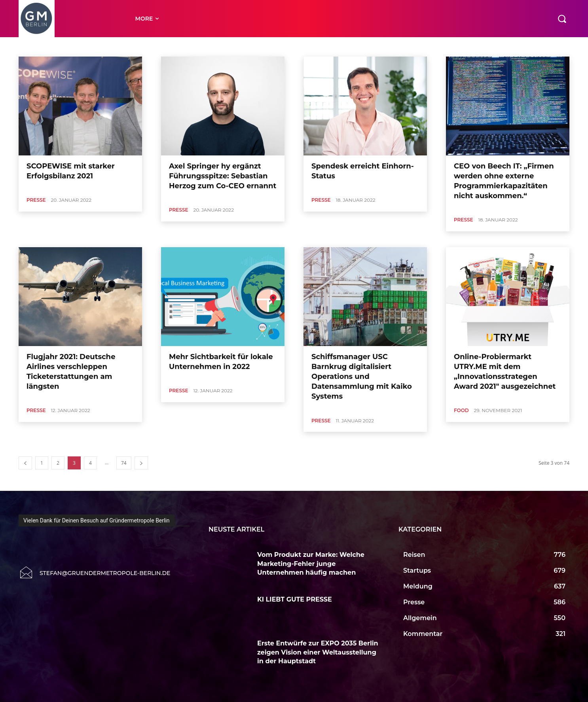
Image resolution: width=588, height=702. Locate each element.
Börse (146, 47)
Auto (127, 47)
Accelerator (40, 47)
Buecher (169, 47)
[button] (562, 19)
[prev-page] (25, 463)
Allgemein (69, 47)
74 (124, 463)
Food (461, 410)
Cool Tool (247, 47)
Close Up (194, 47)
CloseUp (221, 47)
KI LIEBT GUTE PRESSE (295, 599)
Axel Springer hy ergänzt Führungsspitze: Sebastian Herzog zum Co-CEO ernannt (223, 176)
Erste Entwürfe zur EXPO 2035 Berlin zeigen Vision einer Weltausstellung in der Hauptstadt (318, 652)
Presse (36, 200)
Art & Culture (101, 47)
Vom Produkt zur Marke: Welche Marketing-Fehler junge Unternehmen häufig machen (311, 564)
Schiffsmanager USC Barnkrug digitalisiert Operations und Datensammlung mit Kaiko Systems (362, 377)
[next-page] (141, 463)
